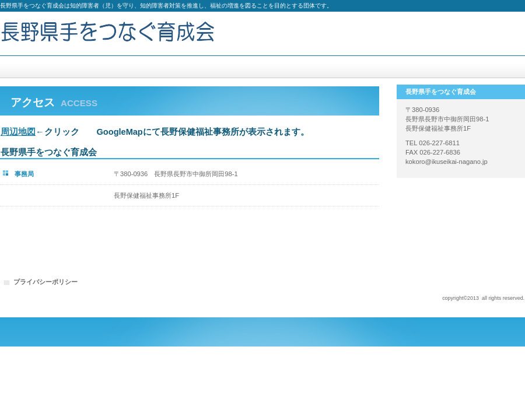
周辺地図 (18, 132)
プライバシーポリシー (45, 282)
